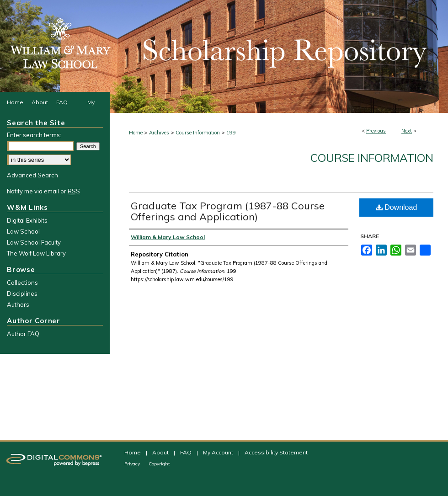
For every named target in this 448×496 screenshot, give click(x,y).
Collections (22, 283)
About (161, 452)
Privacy (133, 464)
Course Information (198, 133)
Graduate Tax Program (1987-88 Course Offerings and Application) (228, 211)
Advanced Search (32, 175)
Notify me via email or (43, 191)
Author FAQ (23, 334)
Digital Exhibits (27, 220)
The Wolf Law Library (36, 253)
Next (407, 131)
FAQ (187, 452)
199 (231, 133)
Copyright (159, 464)
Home (136, 133)
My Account (219, 452)
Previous (376, 131)
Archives (159, 133)
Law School (23, 231)
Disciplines (22, 293)
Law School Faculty (34, 242)
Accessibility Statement (276, 452)
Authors (18, 304)
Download (397, 207)
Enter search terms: (34, 135)
